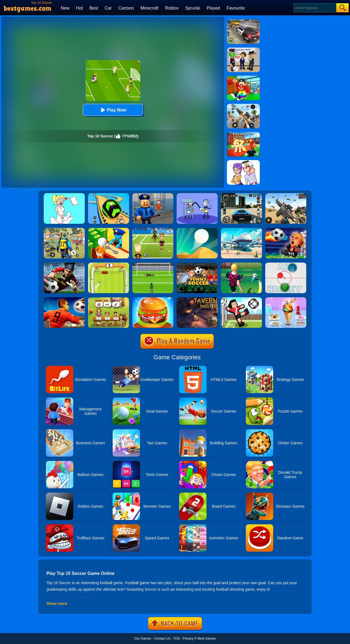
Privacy (188, 639)
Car (108, 8)
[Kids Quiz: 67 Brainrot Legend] (243, 134)
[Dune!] (197, 230)
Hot (79, 8)
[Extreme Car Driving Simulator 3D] (241, 195)
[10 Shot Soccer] (241, 264)
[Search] (315, 8)
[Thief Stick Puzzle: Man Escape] (197, 195)
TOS (176, 639)
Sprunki (192, 8)
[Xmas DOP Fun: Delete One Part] (64, 195)
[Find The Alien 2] (243, 49)
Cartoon (126, 8)
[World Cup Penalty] (153, 264)
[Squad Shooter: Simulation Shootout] (286, 195)
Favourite (236, 8)
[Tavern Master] (197, 299)
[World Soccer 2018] (64, 299)
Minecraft (150, 8)
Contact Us (162, 639)
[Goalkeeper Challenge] (64, 264)
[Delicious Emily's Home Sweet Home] (109, 299)
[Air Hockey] (286, 264)
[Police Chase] (243, 21)
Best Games (207, 639)
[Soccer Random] (241, 299)
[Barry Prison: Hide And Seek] (153, 195)
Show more (57, 604)
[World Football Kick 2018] (153, 230)
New (65, 8)
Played (213, 8)
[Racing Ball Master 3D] (109, 195)
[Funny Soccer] (197, 264)
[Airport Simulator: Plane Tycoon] (241, 230)
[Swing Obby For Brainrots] (243, 78)
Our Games (143, 639)
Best (94, 8)
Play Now (113, 110)
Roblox (172, 8)
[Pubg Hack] (64, 230)
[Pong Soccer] (109, 264)
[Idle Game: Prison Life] (109, 230)
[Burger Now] (153, 299)
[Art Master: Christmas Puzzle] (243, 162)
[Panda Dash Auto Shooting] (243, 106)
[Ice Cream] (286, 299)
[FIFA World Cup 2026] (286, 230)
